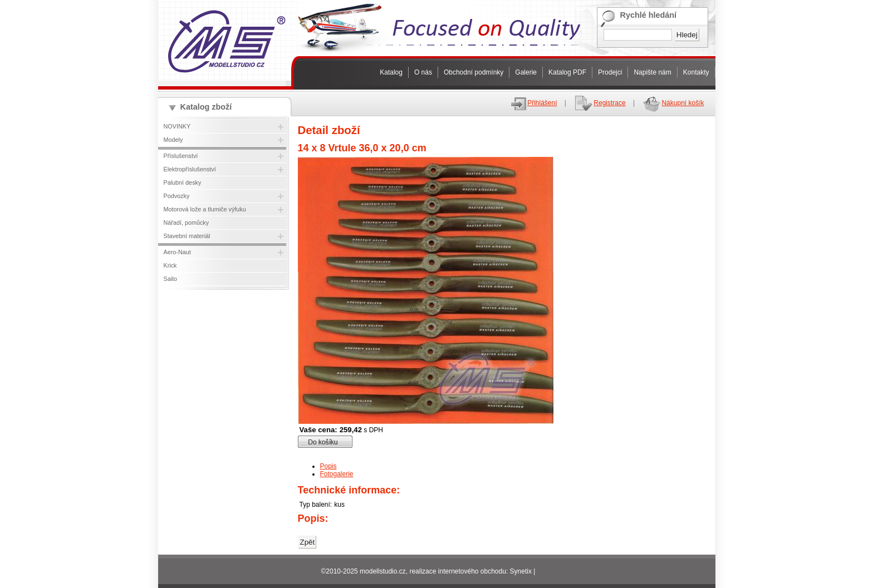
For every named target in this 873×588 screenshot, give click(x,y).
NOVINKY (177, 126)
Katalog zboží (206, 107)
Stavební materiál (187, 236)
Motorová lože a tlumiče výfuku (205, 209)
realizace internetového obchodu (457, 571)
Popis (328, 466)
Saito (171, 279)
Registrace (599, 103)
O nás (423, 72)
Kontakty (696, 72)
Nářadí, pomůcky (187, 223)
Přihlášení (533, 103)
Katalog (391, 72)
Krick (170, 265)
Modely (173, 140)
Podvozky (177, 196)
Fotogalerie (337, 474)
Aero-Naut (177, 252)
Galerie (526, 72)
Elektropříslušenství (190, 169)
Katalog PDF (567, 72)
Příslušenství (181, 156)
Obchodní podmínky (474, 72)
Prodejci (610, 72)
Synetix (521, 571)
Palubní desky (183, 182)
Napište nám (652, 72)
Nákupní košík (673, 103)
